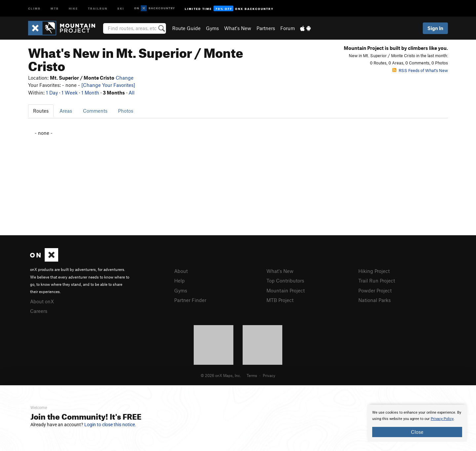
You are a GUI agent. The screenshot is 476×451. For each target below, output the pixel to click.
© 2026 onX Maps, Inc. (221, 375)
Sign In (435, 28)
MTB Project (280, 300)
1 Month (90, 93)
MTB (55, 8)
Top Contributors (285, 281)
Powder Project (375, 290)
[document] (417, 423)
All (132, 93)
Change (125, 78)
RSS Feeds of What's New (420, 70)
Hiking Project (374, 271)
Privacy (269, 375)
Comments (95, 111)
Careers (39, 311)
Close (417, 432)
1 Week (70, 93)
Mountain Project (286, 290)
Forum (288, 28)
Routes (41, 111)
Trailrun (98, 8)
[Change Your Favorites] (108, 85)
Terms (252, 375)
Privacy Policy (442, 419)
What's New (238, 28)
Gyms (212, 28)
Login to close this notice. (110, 425)
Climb (34, 8)
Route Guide (186, 28)
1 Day (52, 93)
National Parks (375, 300)
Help (179, 281)
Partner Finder (190, 300)
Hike (73, 8)
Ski (121, 8)
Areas (66, 111)
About (181, 271)
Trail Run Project (377, 281)
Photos (126, 111)
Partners (266, 28)
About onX (42, 301)
